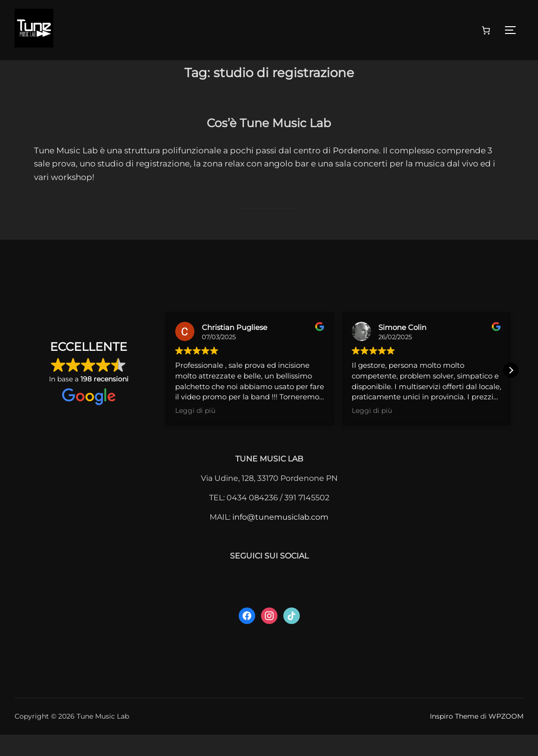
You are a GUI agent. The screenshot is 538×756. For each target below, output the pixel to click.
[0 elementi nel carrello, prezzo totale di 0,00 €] (486, 30)
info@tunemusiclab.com (280, 538)
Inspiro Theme (454, 738)
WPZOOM (506, 738)
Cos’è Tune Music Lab (269, 142)
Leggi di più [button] (195, 432)
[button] (511, 392)
